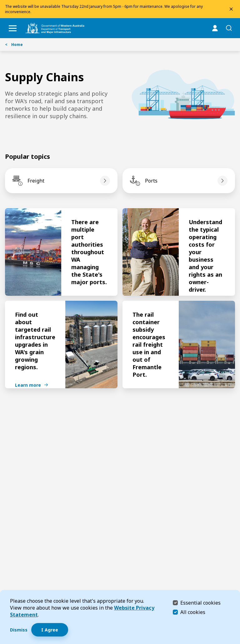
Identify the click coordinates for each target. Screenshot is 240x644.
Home (14, 45)
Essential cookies (200, 603)
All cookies (193, 612)
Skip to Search (2, 2)
